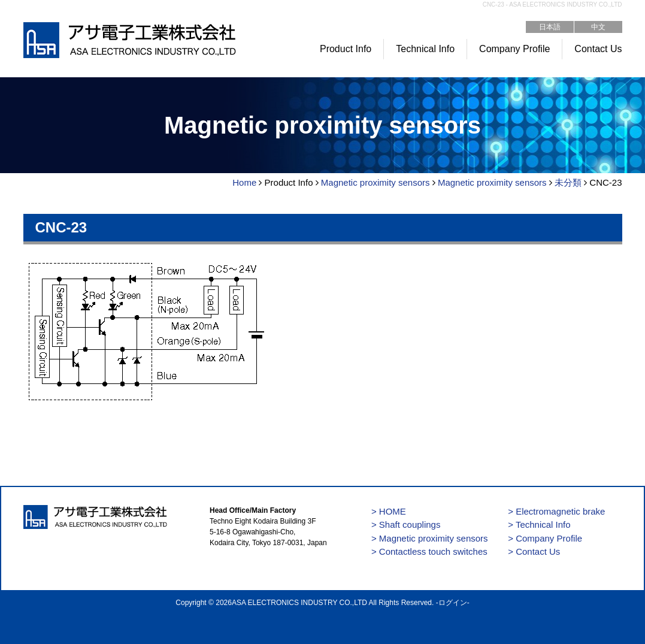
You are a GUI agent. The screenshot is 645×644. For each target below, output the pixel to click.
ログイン (453, 603)
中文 (598, 27)
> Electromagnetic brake (556, 511)
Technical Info (425, 49)
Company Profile (514, 49)
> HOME (389, 511)
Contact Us (598, 49)
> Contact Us (534, 551)
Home (244, 182)
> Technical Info (539, 524)
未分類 (568, 182)
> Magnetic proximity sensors (430, 538)
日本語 (550, 27)
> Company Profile (545, 538)
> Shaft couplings (406, 524)
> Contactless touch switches (429, 551)
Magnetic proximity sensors (376, 182)
